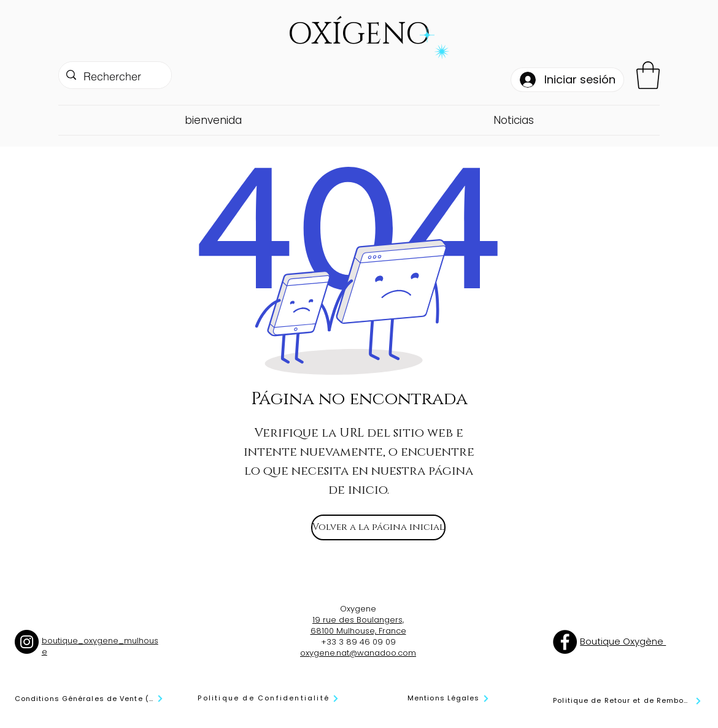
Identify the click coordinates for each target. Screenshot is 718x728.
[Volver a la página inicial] (378, 527)
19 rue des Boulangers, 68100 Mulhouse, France (358, 625)
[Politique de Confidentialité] (268, 698)
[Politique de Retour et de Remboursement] (627, 701)
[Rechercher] (114, 77)
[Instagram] (27, 642)
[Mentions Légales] (449, 698)
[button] (648, 75)
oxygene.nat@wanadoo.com (358, 653)
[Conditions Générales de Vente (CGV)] (89, 699)
